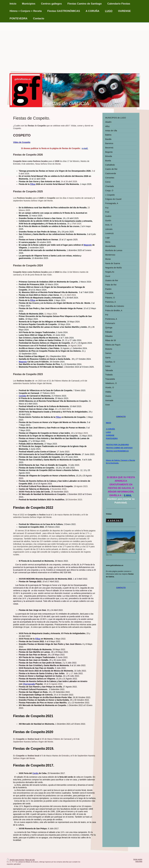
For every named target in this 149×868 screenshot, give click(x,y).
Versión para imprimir (16, 860)
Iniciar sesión (138, 859)
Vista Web (139, 861)
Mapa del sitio (30, 860)
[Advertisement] (74, 44)
